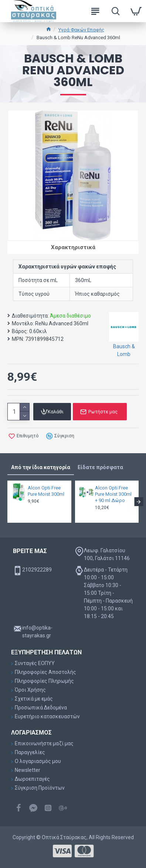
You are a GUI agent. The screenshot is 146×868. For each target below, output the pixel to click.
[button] (139, 502)
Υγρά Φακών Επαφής (81, 30)
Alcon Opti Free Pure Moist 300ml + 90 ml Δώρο (113, 494)
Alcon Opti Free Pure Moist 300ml (46, 491)
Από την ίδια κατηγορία (41, 467)
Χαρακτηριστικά (73, 247)
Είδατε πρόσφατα (100, 467)
